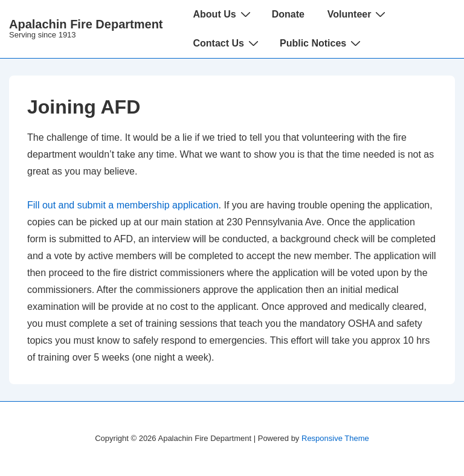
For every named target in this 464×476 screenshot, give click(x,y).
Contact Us (227, 43)
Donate (288, 14)
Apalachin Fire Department (86, 24)
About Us (224, 14)
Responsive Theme (335, 438)
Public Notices (322, 43)
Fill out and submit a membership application (123, 205)
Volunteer (358, 14)
